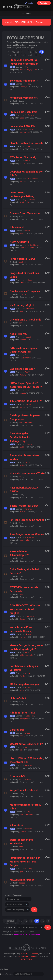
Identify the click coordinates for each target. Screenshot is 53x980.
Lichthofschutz (19, 698)
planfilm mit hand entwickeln (27, 143)
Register (44, 3)
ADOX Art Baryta (19, 242)
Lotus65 (28, 337)
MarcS (28, 84)
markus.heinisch (31, 179)
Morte (22, 690)
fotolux (27, 161)
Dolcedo (22, 883)
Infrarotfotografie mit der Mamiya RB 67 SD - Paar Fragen (25, 862)
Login (29, 3)
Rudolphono (30, 716)
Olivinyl (28, 812)
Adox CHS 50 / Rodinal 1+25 (26, 401)
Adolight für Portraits (22, 713)
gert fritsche (30, 200)
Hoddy (22, 736)
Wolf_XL (23, 375)
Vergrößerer (17, 730)
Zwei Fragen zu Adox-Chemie (27, 534)
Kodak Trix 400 (18, 334)
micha (27, 146)
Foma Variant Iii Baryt (22, 259)
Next (31, 55)
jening (27, 673)
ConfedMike (30, 115)
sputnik (23, 340)
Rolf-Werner (29, 537)
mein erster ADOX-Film (23, 126)
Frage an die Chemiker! (23, 112)
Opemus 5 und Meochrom (25, 213)
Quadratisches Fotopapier (25, 291)
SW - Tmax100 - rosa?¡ (23, 157)
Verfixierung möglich (22, 305)
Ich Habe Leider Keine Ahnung (27, 520)
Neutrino (28, 869)
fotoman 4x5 (17, 776)
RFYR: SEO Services (29, 954)
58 (23, 55)
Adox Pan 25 (17, 227)
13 (36, 52)
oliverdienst (29, 616)
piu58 (27, 390)
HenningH (29, 129)
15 (9, 55)
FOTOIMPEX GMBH (27, 957)
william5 (28, 509)
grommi (23, 311)
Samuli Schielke (25, 779)
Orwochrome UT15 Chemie (26, 320)
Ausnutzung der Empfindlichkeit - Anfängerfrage (20, 437)
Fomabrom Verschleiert (24, 98)
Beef (27, 355)
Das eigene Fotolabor (22, 369)
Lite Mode (4, 969)
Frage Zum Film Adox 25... (25, 790)
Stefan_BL (24, 87)
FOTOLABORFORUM (23, 22)
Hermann (23, 637)
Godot (22, 118)
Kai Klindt (29, 652)
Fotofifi (27, 372)
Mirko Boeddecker (32, 245)
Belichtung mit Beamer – (24, 81)
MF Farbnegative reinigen (25, 684)
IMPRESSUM (27, 959)
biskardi (28, 444)
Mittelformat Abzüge (22, 880)
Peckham (23, 676)
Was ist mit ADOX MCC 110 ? (26, 744)
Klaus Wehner (25, 540)
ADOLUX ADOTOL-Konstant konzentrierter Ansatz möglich (26, 609)
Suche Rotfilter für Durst (24, 506)
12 (30, 52)
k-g (26, 747)
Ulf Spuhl (29, 280)
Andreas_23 (25, 181)
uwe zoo (28, 404)
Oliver (21, 323)
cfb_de (22, 163)
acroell (27, 231)
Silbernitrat (16, 825)
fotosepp (28, 765)
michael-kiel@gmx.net (28, 70)
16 (15, 55)
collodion (28, 829)
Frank (21, 477)
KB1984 (28, 687)
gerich (27, 462)
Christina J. (23, 294)
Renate (22, 619)
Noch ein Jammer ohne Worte (27, 473)
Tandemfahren (26, 358)
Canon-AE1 (29, 309)
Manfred (22, 262)
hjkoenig (28, 634)
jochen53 (23, 832)
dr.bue (22, 512)
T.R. (26, 67)
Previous (14, 52)
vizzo (21, 847)
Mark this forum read (13, 895)
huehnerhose (25, 132)
